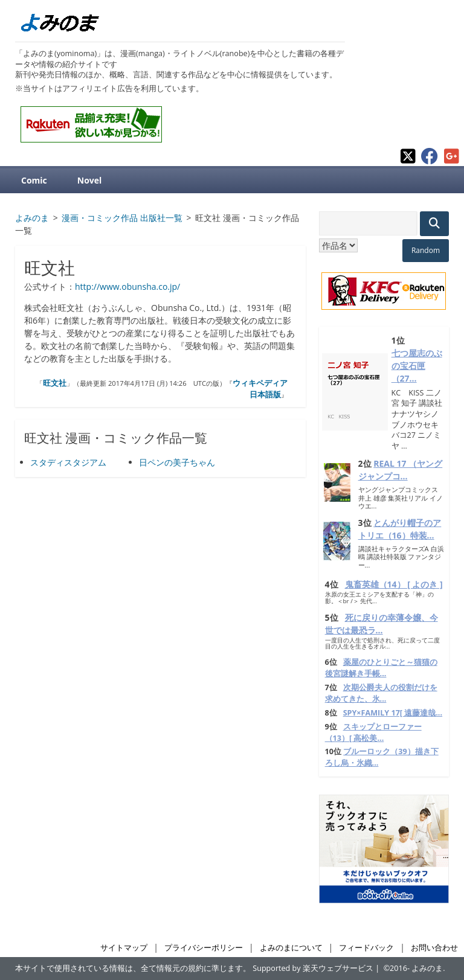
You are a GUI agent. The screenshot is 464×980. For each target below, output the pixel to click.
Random (426, 250)
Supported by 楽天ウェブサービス (313, 968)
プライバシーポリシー (204, 948)
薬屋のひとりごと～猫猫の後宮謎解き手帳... (381, 668)
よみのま (427, 968)
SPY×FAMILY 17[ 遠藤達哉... (393, 713)
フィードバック (366, 948)
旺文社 (55, 383)
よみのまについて (291, 948)
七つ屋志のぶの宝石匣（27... (417, 366)
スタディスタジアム (68, 462)
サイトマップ (124, 948)
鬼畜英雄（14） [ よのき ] (394, 584)
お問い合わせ (434, 948)
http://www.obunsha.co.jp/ (127, 287)
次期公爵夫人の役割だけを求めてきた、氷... (381, 693)
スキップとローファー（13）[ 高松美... (373, 732)
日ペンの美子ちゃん (177, 462)
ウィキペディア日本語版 (260, 389)
